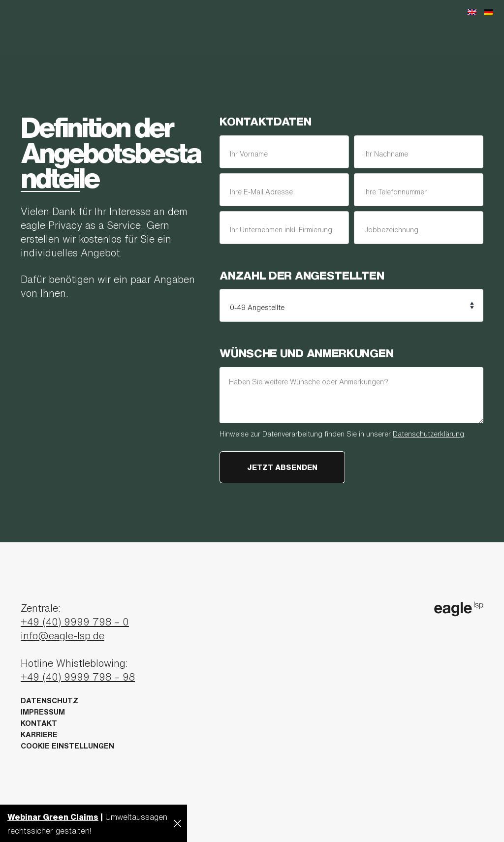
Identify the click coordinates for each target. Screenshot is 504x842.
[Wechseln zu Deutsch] (489, 12)
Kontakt (39, 723)
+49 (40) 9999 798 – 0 (75, 622)
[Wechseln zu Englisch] (472, 12)
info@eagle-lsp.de (63, 636)
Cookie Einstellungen (67, 746)
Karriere (39, 734)
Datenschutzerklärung (428, 434)
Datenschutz (49, 701)
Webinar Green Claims (53, 817)
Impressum (43, 712)
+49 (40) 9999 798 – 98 (78, 677)
